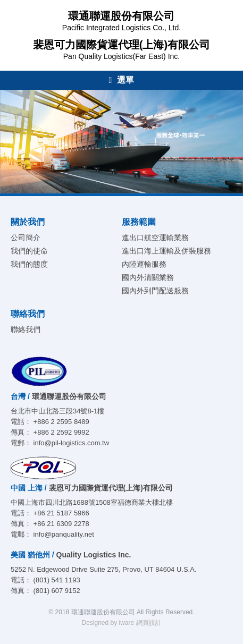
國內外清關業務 (148, 277)
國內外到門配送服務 (155, 291)
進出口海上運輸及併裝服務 (166, 251)
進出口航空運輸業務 (155, 238)
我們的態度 (29, 264)
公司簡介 (26, 238)
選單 (122, 80)
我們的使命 (29, 251)
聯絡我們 (26, 329)
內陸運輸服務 (144, 264)
